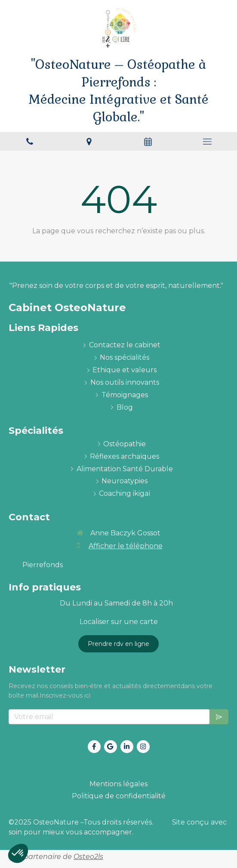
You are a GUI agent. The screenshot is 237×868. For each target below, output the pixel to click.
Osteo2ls (88, 857)
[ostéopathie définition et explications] (125, 444)
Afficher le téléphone (126, 546)
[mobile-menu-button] (207, 142)
